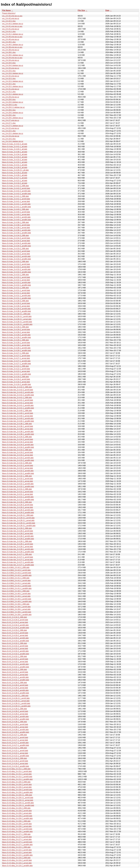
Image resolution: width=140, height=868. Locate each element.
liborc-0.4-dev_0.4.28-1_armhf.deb (16, 343)
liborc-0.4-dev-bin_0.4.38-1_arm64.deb (18, 432)
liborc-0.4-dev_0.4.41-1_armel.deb (16, 201)
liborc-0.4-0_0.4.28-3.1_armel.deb (16, 701)
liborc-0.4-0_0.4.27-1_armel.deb (15, 740)
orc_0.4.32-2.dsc (9, 79)
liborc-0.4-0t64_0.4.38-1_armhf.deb (16, 607)
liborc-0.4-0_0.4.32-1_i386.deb (14, 656)
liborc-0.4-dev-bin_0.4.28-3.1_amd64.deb (19, 526)
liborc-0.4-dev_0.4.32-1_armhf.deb (16, 277)
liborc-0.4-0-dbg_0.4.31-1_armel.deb (17, 774)
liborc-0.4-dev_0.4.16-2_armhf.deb (16, 379)
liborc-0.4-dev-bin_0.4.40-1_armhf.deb (18, 413)
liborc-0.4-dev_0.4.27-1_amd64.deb (17, 364)
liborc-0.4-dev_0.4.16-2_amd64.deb (17, 384)
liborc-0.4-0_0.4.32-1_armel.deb (15, 662)
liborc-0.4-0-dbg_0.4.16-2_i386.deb (16, 858)
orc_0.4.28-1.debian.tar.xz (13, 118)
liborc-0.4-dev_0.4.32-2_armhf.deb (16, 264)
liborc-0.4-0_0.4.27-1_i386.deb (14, 735)
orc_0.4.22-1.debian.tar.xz (13, 133)
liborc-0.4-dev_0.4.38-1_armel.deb (16, 228)
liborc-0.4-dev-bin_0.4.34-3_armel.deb (17, 442)
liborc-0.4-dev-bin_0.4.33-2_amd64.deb (18, 460)
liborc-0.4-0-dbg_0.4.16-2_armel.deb (17, 863)
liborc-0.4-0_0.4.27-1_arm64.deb (15, 743)
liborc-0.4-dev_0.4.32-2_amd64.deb (17, 272)
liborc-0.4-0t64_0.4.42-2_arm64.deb (17, 573)
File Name (6, 10)
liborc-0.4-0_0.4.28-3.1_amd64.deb (16, 706)
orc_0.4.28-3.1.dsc (10, 105)
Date (107, 10)
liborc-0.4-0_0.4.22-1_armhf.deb (15, 751)
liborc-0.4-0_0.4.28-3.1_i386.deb (15, 696)
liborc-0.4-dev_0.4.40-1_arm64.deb (16, 217)
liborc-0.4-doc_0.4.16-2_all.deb (15, 183)
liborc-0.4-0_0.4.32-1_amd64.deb (16, 667)
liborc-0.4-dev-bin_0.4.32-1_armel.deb (17, 481)
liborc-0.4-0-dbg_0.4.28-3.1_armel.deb (18, 800)
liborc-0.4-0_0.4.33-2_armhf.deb (15, 633)
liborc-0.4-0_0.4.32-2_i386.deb (14, 643)
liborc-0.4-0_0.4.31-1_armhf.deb (15, 672)
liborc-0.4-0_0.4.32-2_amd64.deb (16, 654)
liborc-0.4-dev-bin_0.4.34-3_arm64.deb (18, 445)
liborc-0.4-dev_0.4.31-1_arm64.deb (16, 296)
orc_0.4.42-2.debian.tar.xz (13, 24)
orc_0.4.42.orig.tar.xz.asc (12, 16)
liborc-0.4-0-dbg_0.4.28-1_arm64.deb (17, 829)
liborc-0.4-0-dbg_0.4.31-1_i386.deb (16, 769)
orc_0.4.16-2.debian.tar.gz (13, 141)
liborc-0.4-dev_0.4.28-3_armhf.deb (16, 303)
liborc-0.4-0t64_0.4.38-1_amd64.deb (17, 615)
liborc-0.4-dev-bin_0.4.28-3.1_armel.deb (18, 520)
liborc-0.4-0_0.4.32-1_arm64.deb (15, 664)
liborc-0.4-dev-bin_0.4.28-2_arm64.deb (18, 536)
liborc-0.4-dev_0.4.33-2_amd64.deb (17, 259)
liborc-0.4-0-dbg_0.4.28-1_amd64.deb (17, 832)
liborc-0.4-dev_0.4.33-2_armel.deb (16, 254)
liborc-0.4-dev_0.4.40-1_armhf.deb (16, 212)
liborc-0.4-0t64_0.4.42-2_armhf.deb (16, 570)
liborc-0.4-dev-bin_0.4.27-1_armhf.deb (18, 557)
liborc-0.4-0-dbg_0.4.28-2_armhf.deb (17, 811)
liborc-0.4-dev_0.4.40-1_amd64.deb (17, 220)
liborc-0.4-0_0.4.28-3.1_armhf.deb (16, 698)
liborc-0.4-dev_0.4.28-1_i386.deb (15, 340)
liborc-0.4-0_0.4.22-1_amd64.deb (16, 756)
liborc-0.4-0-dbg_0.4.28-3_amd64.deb (17, 792)
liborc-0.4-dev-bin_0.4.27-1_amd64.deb (18, 565)
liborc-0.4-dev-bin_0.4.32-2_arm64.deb (18, 471)
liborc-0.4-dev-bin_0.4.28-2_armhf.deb (18, 531)
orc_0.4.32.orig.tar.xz (11, 76)
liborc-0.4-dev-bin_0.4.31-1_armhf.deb (18, 492)
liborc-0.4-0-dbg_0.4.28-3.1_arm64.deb (18, 803)
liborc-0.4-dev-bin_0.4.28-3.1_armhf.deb (18, 518)
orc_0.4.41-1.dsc (9, 32)
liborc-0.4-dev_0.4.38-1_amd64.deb (17, 233)
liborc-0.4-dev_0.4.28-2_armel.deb (16, 332)
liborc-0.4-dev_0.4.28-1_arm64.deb (16, 348)
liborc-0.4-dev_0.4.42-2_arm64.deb (16, 191)
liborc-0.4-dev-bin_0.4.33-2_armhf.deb (18, 452)
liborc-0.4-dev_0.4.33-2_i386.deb (15, 249)
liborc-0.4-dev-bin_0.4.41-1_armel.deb (17, 403)
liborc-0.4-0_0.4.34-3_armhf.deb (15, 620)
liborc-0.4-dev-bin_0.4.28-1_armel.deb (17, 547)
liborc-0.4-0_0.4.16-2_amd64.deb (16, 766)
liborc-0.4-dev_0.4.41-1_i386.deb (15, 196)
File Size (81, 10)
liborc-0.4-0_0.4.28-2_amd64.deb (16, 719)
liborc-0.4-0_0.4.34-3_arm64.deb (15, 625)
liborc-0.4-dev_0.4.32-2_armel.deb (16, 267)
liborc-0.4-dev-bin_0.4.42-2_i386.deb (17, 387)
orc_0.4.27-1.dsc (9, 123)
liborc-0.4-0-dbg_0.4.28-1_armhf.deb (17, 824)
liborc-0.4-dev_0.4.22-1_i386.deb (15, 366)
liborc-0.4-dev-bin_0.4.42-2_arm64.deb (18, 392)
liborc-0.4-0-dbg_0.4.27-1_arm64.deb (17, 842)
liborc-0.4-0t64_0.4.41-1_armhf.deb (16, 581)
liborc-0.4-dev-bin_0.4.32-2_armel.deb (17, 468)
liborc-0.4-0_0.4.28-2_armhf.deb (15, 711)
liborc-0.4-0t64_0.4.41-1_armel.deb (16, 583)
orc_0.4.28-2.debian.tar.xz (13, 113)
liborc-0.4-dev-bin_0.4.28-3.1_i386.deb (18, 515)
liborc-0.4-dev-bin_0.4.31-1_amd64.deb (18, 500)
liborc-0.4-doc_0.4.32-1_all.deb (15, 162)
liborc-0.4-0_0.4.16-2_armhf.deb (15, 761)
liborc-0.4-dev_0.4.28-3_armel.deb (16, 306)
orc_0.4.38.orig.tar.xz (11, 50)
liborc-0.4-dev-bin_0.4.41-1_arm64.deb (18, 405)
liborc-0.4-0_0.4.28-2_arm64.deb (15, 717)
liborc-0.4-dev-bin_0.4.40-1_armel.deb (17, 416)
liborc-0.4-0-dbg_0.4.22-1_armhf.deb (17, 850)
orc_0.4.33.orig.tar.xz (11, 68)
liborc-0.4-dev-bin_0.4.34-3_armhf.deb (18, 439)
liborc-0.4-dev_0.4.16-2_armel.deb (16, 382)
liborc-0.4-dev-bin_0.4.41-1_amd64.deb (18, 408)
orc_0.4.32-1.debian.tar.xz (13, 86)
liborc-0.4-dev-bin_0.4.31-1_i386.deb (17, 489)
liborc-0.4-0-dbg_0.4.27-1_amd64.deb (17, 845)
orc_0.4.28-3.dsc (9, 100)
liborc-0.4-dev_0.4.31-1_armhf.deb (16, 290)
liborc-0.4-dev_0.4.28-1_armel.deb (16, 345)
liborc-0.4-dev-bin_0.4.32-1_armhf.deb (18, 479)
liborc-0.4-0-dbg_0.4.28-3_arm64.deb (17, 790)
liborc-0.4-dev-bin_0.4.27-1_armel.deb (17, 560)
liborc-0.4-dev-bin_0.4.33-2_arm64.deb (18, 458)
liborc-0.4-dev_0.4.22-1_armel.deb (16, 371)
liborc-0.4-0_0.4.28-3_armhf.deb (15, 685)
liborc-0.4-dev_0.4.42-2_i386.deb (15, 186)
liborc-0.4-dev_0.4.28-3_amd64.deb (17, 311)
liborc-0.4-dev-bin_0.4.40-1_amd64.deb (18, 421)
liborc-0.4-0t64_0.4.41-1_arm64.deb (17, 586)
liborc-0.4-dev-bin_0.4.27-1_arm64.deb (18, 562)
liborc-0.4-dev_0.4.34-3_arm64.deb (16, 243)
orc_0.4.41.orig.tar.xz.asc (12, 26)
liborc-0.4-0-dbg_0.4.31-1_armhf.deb (17, 771)
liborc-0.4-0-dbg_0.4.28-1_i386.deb (16, 821)
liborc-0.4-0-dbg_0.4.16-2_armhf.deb (17, 860)
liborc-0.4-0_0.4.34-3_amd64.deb (16, 628)
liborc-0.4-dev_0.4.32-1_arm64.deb (16, 283)
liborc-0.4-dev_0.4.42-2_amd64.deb (17, 194)
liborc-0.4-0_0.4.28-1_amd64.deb (16, 732)
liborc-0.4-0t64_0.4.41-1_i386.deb (16, 578)
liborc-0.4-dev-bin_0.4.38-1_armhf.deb (18, 426)
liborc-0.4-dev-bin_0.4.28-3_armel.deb (17, 507)
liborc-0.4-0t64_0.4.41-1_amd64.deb (17, 588)
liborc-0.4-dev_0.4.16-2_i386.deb (15, 377)
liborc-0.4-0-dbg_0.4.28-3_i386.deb (16, 782)
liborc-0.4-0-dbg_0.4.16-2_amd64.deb (17, 866)
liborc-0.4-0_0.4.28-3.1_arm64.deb (16, 703)
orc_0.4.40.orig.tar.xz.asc (12, 37)
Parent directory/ (9, 13)
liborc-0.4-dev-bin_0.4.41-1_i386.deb (17, 398)
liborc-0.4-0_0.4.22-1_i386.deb (14, 748)
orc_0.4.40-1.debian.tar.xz (13, 45)
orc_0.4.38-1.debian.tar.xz (13, 55)
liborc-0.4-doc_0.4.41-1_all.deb (15, 147)
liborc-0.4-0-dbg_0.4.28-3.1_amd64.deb (18, 805)
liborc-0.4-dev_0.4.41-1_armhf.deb (16, 199)
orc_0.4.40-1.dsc (9, 42)
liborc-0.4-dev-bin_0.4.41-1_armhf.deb (18, 400)
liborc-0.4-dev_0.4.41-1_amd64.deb (17, 207)
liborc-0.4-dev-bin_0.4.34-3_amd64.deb (18, 447)
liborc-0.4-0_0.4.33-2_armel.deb (15, 635)
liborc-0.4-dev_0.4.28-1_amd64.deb (17, 351)
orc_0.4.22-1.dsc (9, 131)
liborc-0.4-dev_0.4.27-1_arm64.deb (16, 361)
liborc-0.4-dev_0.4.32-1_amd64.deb (17, 285)
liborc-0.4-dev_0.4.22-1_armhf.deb (16, 369)
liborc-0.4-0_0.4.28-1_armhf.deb (15, 724)
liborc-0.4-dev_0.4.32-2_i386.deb (15, 262)
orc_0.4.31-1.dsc (9, 92)
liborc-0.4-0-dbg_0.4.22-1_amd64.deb (17, 855)
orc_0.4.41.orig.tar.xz (11, 29)
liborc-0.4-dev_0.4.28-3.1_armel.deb (17, 319)
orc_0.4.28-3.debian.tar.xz (13, 102)
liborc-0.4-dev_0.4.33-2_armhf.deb (16, 251)
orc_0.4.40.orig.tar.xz (11, 39)
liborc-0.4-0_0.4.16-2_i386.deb (14, 758)
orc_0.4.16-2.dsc (9, 139)
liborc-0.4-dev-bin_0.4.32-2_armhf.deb (18, 466)
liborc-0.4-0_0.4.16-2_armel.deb (15, 764)
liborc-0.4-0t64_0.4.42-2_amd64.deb (17, 575)
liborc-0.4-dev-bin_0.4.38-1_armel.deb (17, 429)
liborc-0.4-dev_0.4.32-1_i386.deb (15, 275)
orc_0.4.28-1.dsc (9, 115)
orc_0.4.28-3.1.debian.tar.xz (13, 107)
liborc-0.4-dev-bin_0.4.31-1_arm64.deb (18, 497)
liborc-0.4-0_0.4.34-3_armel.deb (15, 622)
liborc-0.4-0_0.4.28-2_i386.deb (14, 709)
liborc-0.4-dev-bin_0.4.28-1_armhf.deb (18, 544)
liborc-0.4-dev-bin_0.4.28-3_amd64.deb (18, 513)
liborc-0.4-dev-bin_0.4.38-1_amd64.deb (18, 434)
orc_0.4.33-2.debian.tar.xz (13, 73)
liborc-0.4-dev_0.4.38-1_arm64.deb (16, 230)
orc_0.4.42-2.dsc (9, 21)
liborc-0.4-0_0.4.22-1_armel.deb (15, 753)
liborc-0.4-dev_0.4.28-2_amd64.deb (17, 337)
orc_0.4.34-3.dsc (9, 63)
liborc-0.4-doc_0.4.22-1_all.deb (15, 181)
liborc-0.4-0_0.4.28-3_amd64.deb (16, 693)
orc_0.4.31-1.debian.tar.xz (13, 94)
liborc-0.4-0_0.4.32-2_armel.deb (15, 649)
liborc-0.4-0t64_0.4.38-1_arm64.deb (17, 612)
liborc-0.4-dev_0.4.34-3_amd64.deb (17, 246)
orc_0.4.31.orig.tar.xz (11, 89)
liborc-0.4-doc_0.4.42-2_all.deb (15, 144)
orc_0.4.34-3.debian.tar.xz (13, 65)
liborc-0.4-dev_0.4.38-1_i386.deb (15, 222)
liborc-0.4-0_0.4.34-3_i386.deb (14, 617)
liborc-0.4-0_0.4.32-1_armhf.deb (15, 659)
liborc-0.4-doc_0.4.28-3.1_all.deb (15, 170)
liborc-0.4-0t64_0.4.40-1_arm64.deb (17, 599)
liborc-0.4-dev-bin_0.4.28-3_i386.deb (17, 502)
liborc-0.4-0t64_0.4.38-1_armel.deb (16, 609)
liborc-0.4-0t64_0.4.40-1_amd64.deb (17, 601)
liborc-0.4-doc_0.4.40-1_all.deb (15, 149)
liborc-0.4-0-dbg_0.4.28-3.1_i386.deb (17, 795)
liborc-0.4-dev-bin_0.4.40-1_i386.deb (17, 411)
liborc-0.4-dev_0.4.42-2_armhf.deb (16, 188)
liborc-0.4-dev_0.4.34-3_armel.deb (16, 241)
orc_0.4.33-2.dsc (9, 71)
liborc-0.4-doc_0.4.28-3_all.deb (15, 167)
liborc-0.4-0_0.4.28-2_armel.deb (15, 714)
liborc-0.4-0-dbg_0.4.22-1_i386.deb (16, 847)
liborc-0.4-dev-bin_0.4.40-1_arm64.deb (18, 418)
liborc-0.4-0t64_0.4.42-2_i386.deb (16, 567)
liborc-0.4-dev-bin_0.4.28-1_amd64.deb (18, 552)
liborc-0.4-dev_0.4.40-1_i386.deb (15, 209)
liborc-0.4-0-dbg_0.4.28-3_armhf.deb (17, 785)
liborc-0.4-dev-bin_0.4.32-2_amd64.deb (18, 473)
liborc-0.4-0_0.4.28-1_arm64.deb (15, 730)
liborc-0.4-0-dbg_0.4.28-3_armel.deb (17, 787)
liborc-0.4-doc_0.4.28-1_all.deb (15, 175)
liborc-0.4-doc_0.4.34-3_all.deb (15, 154)
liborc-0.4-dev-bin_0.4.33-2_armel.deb (17, 455)
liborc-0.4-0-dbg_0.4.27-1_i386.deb (16, 834)
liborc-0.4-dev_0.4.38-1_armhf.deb (16, 225)
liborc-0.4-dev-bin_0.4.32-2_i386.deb (17, 463)
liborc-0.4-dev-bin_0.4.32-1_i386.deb (17, 476)
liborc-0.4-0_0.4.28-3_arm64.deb (15, 690)
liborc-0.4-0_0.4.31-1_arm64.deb (15, 677)
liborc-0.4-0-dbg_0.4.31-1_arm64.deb (17, 777)
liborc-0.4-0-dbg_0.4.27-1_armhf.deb (17, 837)
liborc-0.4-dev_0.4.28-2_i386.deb (15, 327)
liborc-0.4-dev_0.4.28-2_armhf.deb (16, 330)
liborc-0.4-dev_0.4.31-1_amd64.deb (17, 298)
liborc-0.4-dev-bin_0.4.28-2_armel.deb (17, 534)
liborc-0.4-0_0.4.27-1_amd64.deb (16, 745)
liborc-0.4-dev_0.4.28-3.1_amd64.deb (17, 324)
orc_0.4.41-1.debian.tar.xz (13, 34)
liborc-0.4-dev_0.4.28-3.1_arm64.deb (17, 322)
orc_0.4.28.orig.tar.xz (11, 97)
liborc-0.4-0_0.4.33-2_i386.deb (14, 630)
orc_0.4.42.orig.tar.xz (11, 18)
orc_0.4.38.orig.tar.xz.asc (12, 47)
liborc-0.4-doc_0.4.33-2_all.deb (15, 157)
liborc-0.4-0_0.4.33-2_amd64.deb (16, 641)
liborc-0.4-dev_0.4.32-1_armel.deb (16, 280)
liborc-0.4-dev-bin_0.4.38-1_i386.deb (17, 424)
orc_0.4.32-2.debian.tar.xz (13, 81)
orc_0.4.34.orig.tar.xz (11, 60)
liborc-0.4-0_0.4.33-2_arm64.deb (15, 638)
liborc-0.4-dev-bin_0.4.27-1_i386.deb (17, 554)
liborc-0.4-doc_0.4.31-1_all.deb (15, 165)
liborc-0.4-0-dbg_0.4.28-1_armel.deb (17, 826)
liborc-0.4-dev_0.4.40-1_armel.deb (16, 215)
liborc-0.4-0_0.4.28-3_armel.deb (15, 688)
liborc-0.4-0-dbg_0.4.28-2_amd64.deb (17, 818)
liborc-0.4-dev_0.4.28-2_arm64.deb (16, 335)
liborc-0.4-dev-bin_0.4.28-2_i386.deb (17, 528)
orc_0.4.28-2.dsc (9, 110)
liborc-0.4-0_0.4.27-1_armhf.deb (15, 737)
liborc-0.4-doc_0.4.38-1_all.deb (15, 152)
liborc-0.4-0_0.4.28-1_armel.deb (15, 727)
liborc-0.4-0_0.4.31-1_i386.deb (14, 669)
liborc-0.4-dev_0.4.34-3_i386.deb (15, 235)
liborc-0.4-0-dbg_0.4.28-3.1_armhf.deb (18, 798)
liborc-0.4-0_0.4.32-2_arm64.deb (15, 651)
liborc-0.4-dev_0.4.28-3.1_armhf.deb (17, 316)
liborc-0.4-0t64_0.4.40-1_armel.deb (16, 596)
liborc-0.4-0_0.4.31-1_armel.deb (15, 675)
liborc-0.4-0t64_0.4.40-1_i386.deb (16, 591)
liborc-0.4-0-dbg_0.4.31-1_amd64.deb (17, 779)
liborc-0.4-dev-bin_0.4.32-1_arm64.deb (18, 484)
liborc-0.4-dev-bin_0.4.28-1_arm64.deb (18, 549)
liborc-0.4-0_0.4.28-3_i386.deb (14, 683)
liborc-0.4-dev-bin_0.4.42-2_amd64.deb (18, 395)
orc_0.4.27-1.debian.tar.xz (13, 126)
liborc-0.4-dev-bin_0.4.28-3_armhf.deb (18, 505)
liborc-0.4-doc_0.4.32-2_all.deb (15, 160)
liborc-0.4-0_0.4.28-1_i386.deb (14, 722)
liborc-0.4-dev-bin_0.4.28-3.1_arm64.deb (19, 523)
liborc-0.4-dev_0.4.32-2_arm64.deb (16, 269)
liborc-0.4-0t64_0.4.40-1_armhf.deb (16, 594)
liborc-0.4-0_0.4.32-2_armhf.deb (15, 646)
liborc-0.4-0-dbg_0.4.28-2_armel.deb (17, 813)
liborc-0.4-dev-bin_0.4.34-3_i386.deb (17, 437)
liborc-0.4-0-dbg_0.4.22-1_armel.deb (17, 852)
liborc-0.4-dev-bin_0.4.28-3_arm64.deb (18, 510)
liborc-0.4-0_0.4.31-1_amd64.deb (16, 680)
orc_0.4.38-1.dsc (9, 52)
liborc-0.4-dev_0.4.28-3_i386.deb (15, 301)
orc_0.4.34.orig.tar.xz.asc (12, 58)
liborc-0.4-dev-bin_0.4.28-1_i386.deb (17, 541)
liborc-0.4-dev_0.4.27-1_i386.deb (15, 353)
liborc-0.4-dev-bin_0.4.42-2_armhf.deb (18, 390)
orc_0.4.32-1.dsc (9, 84)
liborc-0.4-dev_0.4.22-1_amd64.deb (17, 374)
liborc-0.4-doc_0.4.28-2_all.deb (15, 173)
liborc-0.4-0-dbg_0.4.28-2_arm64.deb (17, 816)
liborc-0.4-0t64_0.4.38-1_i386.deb (16, 604)
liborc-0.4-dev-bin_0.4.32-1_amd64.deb (18, 486)
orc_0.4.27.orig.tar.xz (11, 120)
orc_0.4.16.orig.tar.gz (11, 136)
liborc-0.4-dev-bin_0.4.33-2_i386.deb (17, 450)
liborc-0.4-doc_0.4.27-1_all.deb (15, 178)
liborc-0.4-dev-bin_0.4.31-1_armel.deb (17, 494)
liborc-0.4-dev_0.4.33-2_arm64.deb (16, 256)
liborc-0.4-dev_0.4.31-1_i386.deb (15, 288)
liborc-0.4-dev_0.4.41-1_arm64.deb (16, 204)
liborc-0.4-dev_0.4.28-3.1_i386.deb (16, 314)
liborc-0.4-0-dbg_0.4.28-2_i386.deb (16, 808)
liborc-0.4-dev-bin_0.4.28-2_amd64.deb (18, 539)
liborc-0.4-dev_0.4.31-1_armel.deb (16, 293)
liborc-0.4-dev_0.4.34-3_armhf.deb (16, 238)
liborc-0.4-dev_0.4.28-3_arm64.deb (16, 309)
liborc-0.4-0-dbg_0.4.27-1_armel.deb (17, 839)
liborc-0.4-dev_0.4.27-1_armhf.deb (16, 356)
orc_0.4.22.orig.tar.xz (11, 128)
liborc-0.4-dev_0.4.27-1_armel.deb (16, 358)
